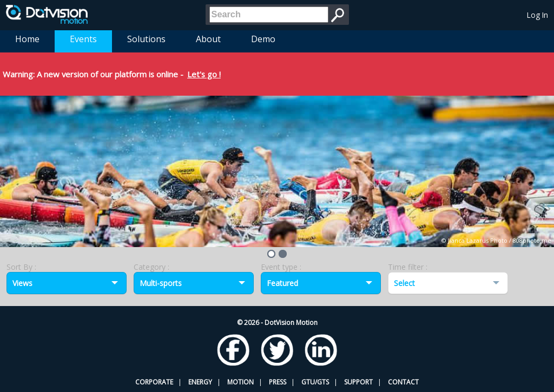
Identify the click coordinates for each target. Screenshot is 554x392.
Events (83, 39)
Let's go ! (204, 74)
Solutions (146, 39)
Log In (537, 15)
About (208, 39)
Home (27, 39)
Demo (263, 39)
